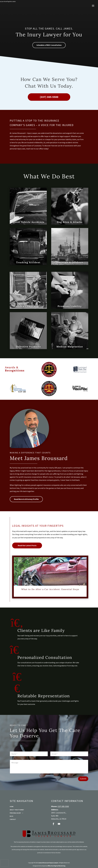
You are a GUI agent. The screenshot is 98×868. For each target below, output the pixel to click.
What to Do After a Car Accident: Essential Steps (50, 589)
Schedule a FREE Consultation (49, 45)
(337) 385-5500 (49, 97)
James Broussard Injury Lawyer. (48, 863)
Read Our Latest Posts (27, 545)
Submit (83, 779)
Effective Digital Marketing (56, 866)
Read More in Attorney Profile (26, 499)
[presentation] (4, 863)
